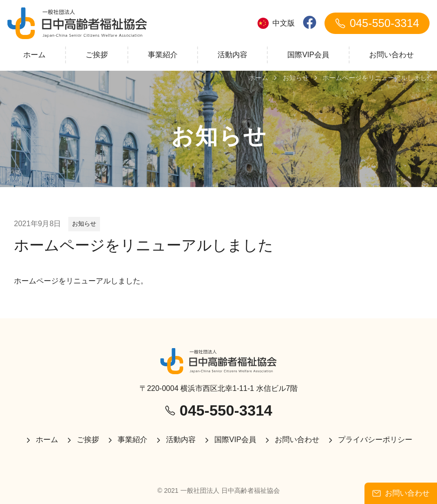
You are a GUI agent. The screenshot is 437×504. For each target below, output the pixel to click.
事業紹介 (163, 55)
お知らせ (84, 224)
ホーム (34, 55)
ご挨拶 (97, 55)
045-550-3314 (377, 23)
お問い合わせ (391, 55)
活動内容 (232, 55)
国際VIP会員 (308, 55)
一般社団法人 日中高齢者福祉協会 (230, 491)
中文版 (276, 23)
